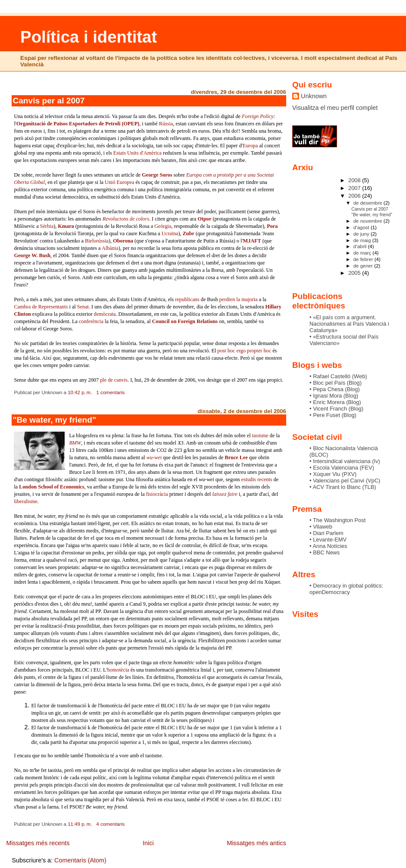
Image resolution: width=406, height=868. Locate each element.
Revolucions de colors (126, 219)
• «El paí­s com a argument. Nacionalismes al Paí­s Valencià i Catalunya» (349, 324)
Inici (148, 843)
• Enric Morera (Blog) (335, 402)
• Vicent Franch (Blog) (336, 409)
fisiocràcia (157, 494)
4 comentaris (110, 824)
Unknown (314, 96)
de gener (364, 266)
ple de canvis (114, 380)
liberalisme (25, 501)
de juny (362, 234)
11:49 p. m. (80, 824)
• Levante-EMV (328, 540)
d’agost (362, 227)
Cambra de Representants (41, 307)
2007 (355, 188)
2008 (355, 180)
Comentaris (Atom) (80, 860)
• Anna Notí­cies (328, 546)
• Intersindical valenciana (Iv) (345, 461)
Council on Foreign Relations (185, 321)
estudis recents (257, 479)
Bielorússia (97, 241)
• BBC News (325, 552)
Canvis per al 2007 (48, 101)
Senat (83, 307)
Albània (110, 248)
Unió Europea (119, 182)
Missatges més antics (256, 843)
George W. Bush (32, 255)
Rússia (166, 124)
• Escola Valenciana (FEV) (342, 468)
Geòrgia (163, 226)
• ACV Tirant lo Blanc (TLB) (343, 487)
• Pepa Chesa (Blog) (335, 389)
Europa (250, 146)
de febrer (364, 259)
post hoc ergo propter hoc (244, 351)
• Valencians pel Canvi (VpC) (345, 481)
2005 (355, 273)
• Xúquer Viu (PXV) (333, 474)
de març (363, 253)
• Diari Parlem (326, 533)
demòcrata (105, 314)
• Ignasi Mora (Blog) (334, 396)
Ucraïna (170, 233)
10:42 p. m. (80, 392)
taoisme (260, 436)
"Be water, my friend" (54, 420)
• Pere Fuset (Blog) (333, 415)
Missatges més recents (38, 843)
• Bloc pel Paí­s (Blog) (336, 383)
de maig (363, 240)
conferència (91, 321)
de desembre (369, 203)
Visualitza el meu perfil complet (335, 108)
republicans (187, 299)
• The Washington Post (337, 520)
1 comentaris (110, 392)
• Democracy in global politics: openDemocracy (346, 589)
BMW (75, 443)
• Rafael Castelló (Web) (338, 376)
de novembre (369, 221)
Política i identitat (89, 37)
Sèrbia (47, 226)
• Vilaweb (321, 527)
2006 (355, 196)
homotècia (118, 670)
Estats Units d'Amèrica (137, 153)
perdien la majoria (239, 299)
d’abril (361, 246)
